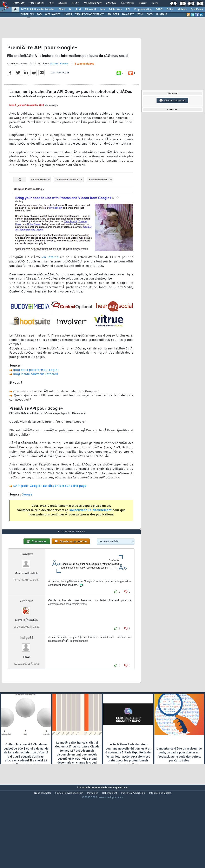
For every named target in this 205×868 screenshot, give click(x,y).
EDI (128, 9)
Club (155, 3)
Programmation (143, 9)
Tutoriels (36, 3)
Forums (19, 3)
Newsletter (92, 3)
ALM (78, 9)
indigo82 (27, 671)
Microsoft (90, 9)
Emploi (111, 3)
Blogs (62, 3)
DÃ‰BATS (128, 14)
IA (70, 9)
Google (27, 506)
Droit (143, 3)
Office (170, 9)
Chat (75, 3)
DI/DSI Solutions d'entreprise (38, 9)
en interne (50, 269)
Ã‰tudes (127, 3)
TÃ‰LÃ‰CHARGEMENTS (90, 14)
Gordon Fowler (59, 75)
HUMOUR (162, 14)
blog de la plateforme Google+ (36, 381)
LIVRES (68, 14)
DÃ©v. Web (115, 9)
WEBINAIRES (53, 14)
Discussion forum (172, 101)
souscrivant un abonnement (90, 522)
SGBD (159, 9)
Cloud (62, 9)
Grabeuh (27, 634)
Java (102, 9)
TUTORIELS (27, 14)
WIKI (140, 14)
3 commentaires (84, 75)
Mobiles (182, 9)
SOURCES (113, 14)
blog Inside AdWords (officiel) (36, 385)
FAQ (51, 3)
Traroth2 (27, 588)
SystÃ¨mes (197, 9)
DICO (150, 14)
